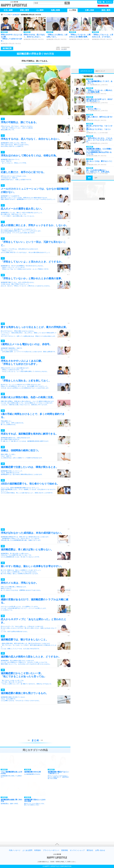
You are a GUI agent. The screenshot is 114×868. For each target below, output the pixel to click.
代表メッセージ (15, 850)
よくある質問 (27, 850)
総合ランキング (100, 71)
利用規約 (38, 850)
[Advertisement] (35, 307)
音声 (96, 178)
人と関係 (8, 15)
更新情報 (65, 850)
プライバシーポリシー (51, 850)
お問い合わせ (100, 850)
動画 (89, 178)
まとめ (35, 740)
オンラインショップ (77, 850)
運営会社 (90, 850)
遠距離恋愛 (16, 15)
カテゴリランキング (86, 71)
